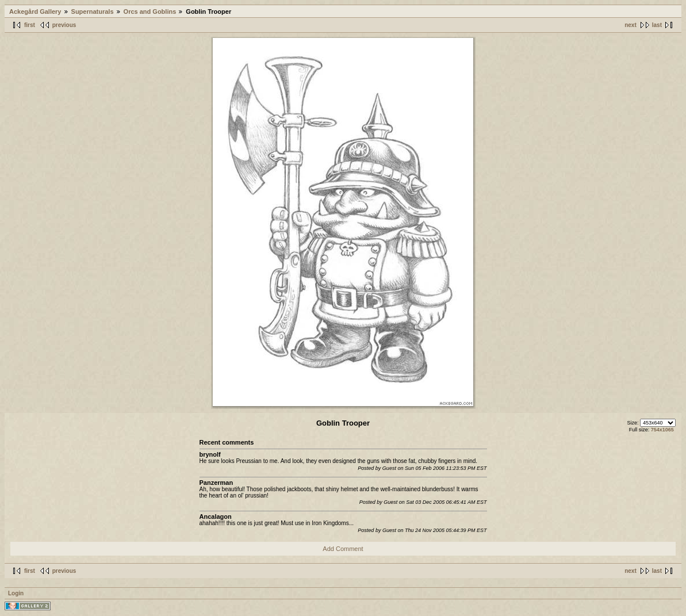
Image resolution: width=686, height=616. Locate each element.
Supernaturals (93, 12)
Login (16, 593)
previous (64, 25)
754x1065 (662, 430)
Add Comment (343, 549)
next (631, 25)
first (30, 25)
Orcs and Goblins (150, 12)
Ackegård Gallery (35, 12)
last (657, 25)
